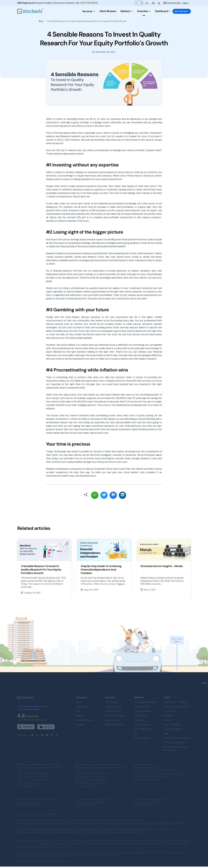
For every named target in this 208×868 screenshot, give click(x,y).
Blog (41, 21)
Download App (172, 3)
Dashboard (163, 11)
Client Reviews (108, 11)
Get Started (182, 11)
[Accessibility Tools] (159, 3)
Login (186, 3)
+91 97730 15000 (89, 3)
